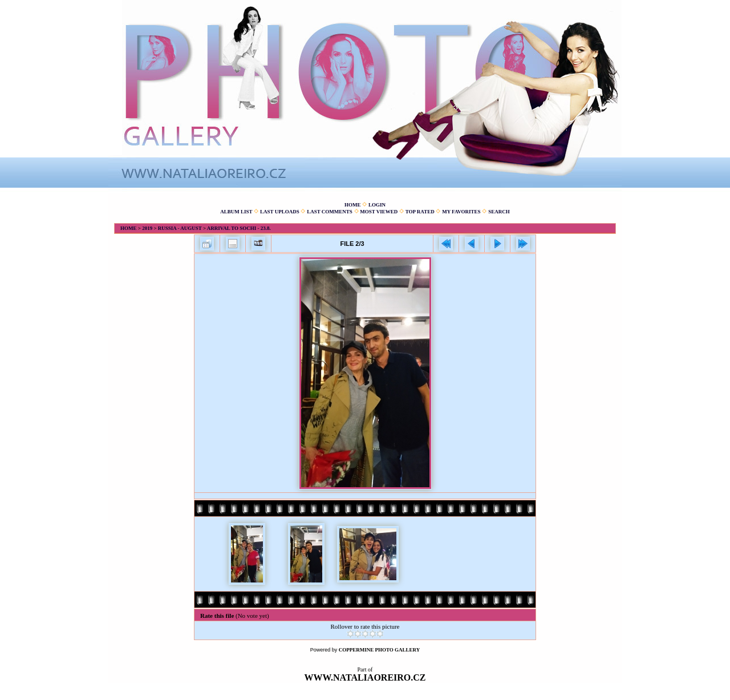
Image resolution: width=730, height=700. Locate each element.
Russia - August (180, 228)
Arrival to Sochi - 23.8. (239, 228)
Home (353, 205)
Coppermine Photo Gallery (380, 650)
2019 (147, 228)
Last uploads (280, 212)
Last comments (330, 212)
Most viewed (379, 212)
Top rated (420, 212)
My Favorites (461, 212)
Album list (236, 212)
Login (377, 205)
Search (499, 212)
